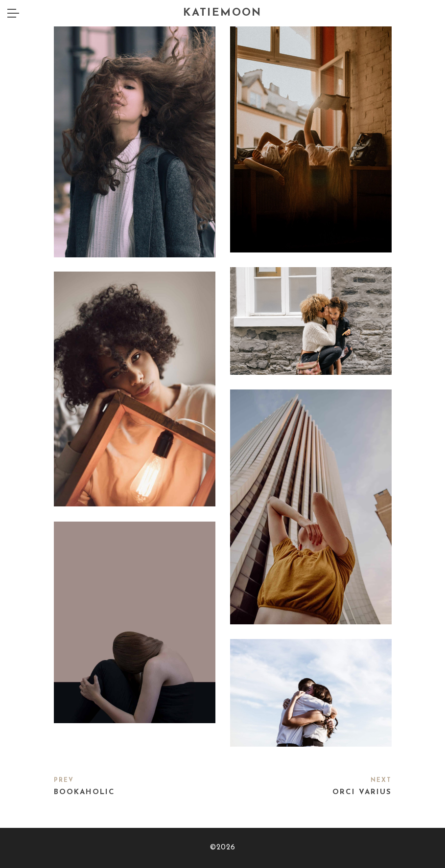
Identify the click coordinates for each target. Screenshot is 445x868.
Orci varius (362, 792)
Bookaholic (84, 792)
